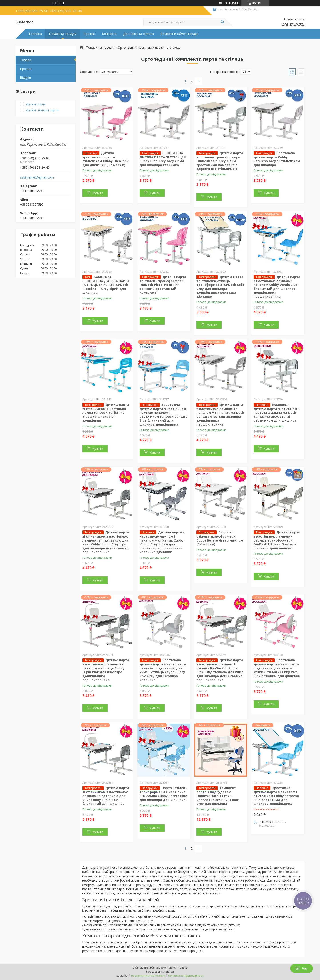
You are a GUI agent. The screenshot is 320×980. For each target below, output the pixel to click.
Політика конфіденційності (186, 976)
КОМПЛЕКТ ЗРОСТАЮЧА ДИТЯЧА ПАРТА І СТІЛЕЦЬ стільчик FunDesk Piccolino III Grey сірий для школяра (106, 285)
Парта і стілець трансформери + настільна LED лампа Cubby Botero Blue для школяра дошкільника (163, 794)
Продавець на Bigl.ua (160, 972)
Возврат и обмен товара (179, 34)
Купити (98, 193)
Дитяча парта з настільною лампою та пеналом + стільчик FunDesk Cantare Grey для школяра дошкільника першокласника (220, 414)
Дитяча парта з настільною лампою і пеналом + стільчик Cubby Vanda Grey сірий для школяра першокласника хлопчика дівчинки (162, 542)
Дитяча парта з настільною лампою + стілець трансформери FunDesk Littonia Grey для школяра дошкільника (277, 540)
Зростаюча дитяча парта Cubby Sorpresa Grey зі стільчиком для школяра (277, 159)
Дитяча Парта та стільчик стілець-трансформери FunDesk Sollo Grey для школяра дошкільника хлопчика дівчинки (221, 287)
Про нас (89, 34)
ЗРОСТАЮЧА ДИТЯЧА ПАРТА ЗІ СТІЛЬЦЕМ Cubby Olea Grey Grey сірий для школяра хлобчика (163, 159)
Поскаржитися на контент (148, 976)
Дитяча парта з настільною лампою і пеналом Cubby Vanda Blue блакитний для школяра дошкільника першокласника (277, 287)
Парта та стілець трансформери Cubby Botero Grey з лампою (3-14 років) (220, 538)
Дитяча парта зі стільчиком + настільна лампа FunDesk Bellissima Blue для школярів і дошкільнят (106, 413)
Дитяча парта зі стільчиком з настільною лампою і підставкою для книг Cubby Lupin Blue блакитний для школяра (106, 796)
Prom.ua (182, 968)
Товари (26, 60)
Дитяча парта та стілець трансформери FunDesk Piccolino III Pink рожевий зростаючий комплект (163, 285)
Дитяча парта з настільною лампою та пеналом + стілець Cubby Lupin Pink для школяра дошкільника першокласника (106, 670)
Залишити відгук (293, 24)
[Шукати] (222, 22)
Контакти (109, 34)
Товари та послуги (63, 34)
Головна (35, 34)
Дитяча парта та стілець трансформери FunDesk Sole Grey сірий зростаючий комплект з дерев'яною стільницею (220, 161)
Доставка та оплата (138, 34)
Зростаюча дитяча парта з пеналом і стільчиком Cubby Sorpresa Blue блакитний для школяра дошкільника (276, 796)
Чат (302, 968)
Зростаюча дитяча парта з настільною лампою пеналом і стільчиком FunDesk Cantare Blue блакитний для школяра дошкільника (163, 414)
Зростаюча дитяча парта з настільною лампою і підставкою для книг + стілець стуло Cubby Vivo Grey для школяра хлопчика (163, 670)
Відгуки (25, 77)
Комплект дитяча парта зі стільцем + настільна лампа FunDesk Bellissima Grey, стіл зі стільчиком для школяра (277, 413)
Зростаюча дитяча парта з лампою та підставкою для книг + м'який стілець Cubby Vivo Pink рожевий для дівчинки (277, 668)
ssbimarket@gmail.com (37, 177)
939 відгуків (231, 3)
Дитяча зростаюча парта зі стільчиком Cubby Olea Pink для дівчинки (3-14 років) (106, 159)
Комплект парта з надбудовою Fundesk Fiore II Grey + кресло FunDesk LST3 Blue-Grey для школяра (218, 796)
